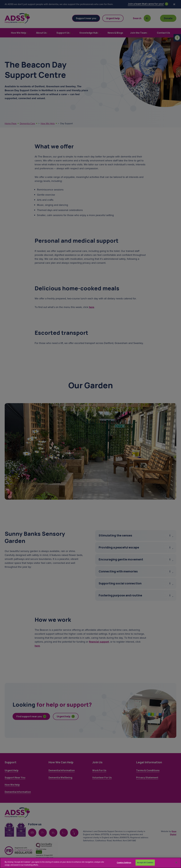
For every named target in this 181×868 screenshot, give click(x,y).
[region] (90, 863)
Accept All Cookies (145, 863)
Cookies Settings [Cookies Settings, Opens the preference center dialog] (124, 863)
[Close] (176, 862)
